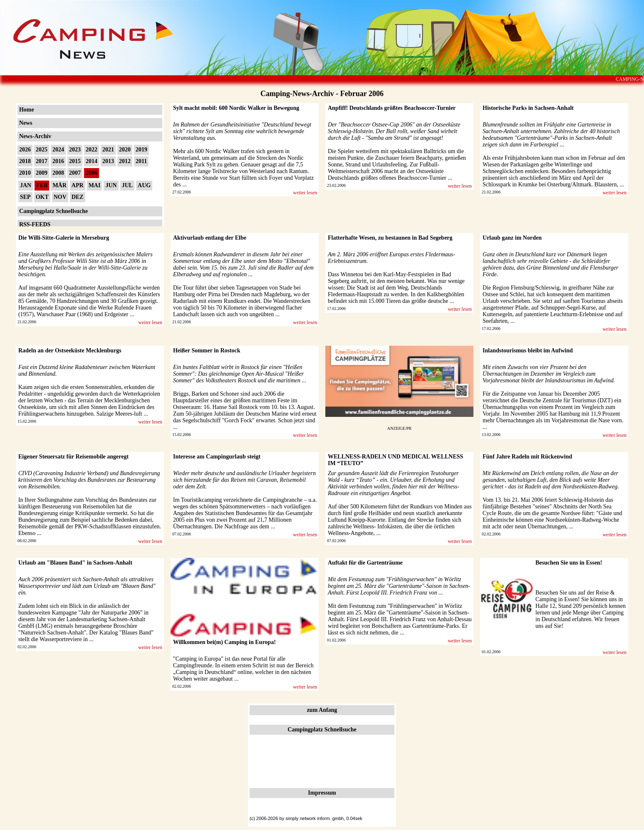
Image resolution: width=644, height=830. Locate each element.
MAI (95, 185)
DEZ (78, 197)
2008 (58, 173)
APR (78, 185)
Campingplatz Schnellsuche (53, 211)
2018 (25, 161)
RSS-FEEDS (35, 224)
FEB (42, 185)
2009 (42, 173)
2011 (141, 161)
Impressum (322, 793)
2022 (92, 150)
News (26, 123)
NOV (60, 197)
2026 (25, 150)
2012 (125, 161)
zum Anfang (322, 710)
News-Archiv (35, 136)
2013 (108, 161)
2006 (92, 173)
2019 (141, 150)
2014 (92, 161)
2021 (108, 150)
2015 (75, 161)
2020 (125, 150)
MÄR (59, 185)
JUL (127, 185)
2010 (25, 173)
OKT (42, 197)
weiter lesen (305, 193)
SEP (25, 197)
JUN (111, 185)
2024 (58, 150)
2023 (75, 150)
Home (27, 110)
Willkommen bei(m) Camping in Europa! (224, 642)
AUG (144, 185)
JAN (26, 185)
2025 (42, 150)
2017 (42, 161)
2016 (58, 161)
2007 (75, 173)
